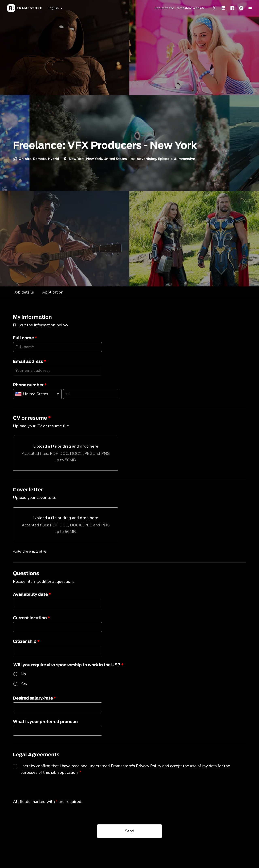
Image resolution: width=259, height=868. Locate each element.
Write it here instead (30, 552)
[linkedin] (223, 8)
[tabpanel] (129, 581)
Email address (30, 362)
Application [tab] (53, 292)
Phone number (30, 385)
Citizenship (26, 642)
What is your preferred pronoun (45, 722)
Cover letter (28, 490)
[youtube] (250, 8)
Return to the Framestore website (180, 8)
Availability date (32, 595)
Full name (25, 338)
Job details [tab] (24, 292)
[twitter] (214, 8)
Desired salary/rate (34, 698)
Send (129, 831)
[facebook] (232, 8)
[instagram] (241, 8)
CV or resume (32, 418)
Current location (31, 618)
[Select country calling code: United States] (37, 394)
